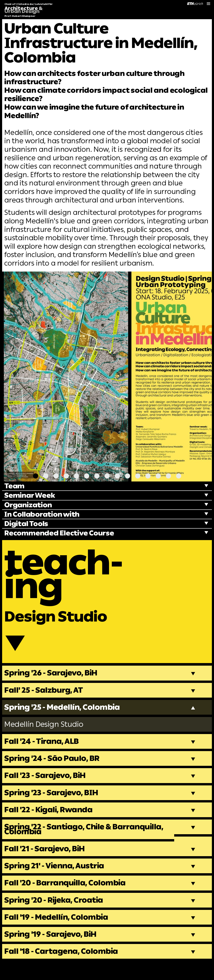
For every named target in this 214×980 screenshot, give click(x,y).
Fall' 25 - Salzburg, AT (45, 699)
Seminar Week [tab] (31, 496)
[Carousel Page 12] (148, 476)
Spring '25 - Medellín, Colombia (65, 716)
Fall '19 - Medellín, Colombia (58, 932)
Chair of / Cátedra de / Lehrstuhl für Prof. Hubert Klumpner (29, 10)
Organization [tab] (29, 505)
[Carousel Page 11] (138, 476)
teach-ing (68, 577)
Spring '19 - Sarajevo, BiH (53, 950)
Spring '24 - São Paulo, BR (54, 769)
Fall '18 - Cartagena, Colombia (64, 968)
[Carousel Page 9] (117, 476)
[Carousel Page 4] (66, 476)
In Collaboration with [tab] (44, 515)
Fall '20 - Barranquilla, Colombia (68, 897)
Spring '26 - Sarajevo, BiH (53, 681)
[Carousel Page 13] (158, 476)
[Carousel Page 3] (56, 476)
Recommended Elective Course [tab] (61, 534)
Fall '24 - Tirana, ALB (43, 752)
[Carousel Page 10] (128, 476)
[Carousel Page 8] (107, 476)
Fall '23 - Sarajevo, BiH (47, 787)
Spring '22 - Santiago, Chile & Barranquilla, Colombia (88, 842)
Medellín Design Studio (46, 734)
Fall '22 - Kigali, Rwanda (51, 822)
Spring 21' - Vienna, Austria (57, 880)
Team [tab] (15, 486)
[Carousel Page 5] (76, 476)
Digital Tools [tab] (27, 524)
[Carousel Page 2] (46, 476)
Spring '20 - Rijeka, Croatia (56, 915)
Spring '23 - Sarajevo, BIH (54, 804)
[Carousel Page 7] (97, 476)
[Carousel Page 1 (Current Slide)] (36, 476)
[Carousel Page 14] (168, 476)
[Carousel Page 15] (179, 476)
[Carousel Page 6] (87, 476)
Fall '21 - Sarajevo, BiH (47, 862)
